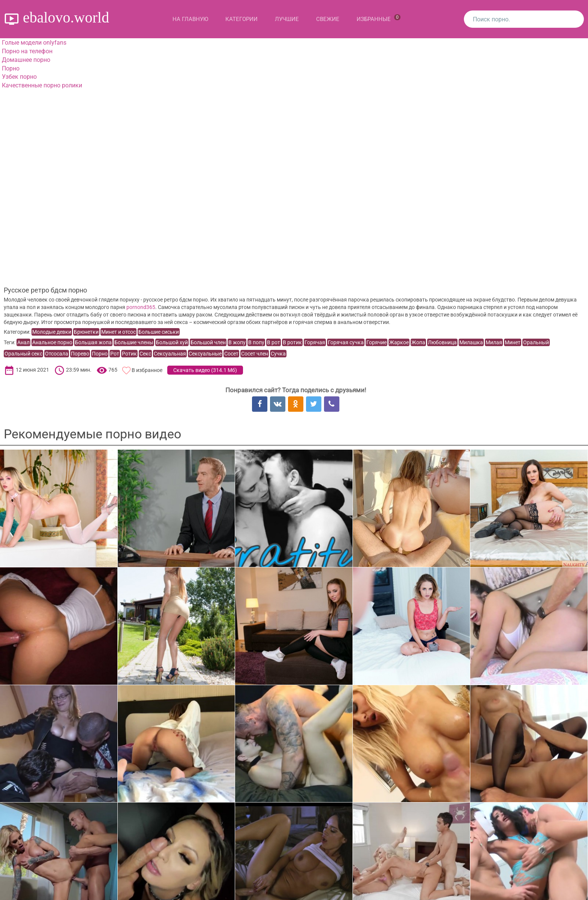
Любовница (442, 342)
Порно (11, 68)
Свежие (328, 19)
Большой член (208, 342)
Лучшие (287, 19)
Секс (145, 354)
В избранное (147, 370)
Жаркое (399, 342)
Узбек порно (19, 77)
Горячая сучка (346, 342)
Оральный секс (23, 354)
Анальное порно (52, 342)
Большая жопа (93, 342)
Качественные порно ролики (42, 85)
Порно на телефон (27, 51)
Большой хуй (172, 342)
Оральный (536, 342)
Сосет (231, 354)
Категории (241, 19)
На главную (190, 19)
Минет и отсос (118, 332)
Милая (494, 342)
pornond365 (141, 307)
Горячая (315, 342)
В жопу (237, 342)
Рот (115, 354)
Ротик (129, 354)
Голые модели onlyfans (34, 43)
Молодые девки (52, 332)
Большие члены (134, 342)
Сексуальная (170, 354)
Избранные (379, 18)
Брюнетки (86, 332)
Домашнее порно (26, 60)
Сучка (278, 354)
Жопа (418, 342)
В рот (274, 342)
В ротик (292, 342)
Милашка (471, 342)
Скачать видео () (205, 370)
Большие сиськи (159, 332)
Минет (513, 342)
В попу (256, 342)
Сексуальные (205, 354)
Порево (80, 354)
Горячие (376, 342)
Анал (23, 342)
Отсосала (57, 354)
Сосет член (255, 354)
